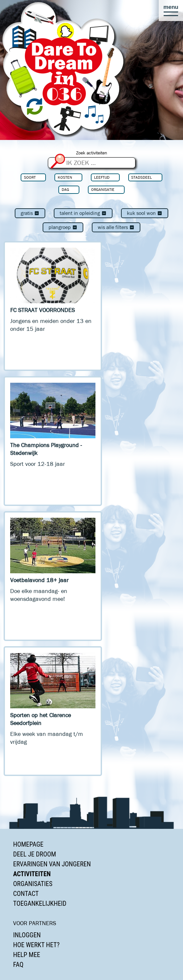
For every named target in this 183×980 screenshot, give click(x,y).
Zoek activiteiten (92, 153)
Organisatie (103, 189)
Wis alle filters (116, 227)
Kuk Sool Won (145, 213)
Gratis (30, 213)
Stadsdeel (142, 177)
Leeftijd (102, 177)
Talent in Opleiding (83, 213)
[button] (171, 11)
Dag (65, 189)
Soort (30, 177)
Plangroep (63, 227)
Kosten (65, 177)
